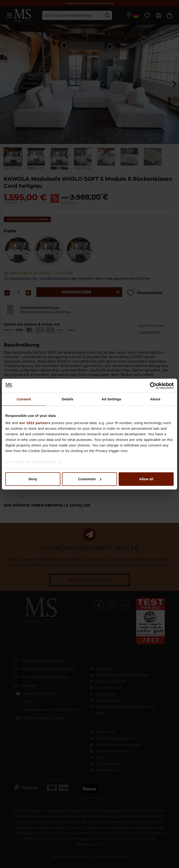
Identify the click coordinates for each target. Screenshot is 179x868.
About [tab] (155, 399)
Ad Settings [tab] (111, 399)
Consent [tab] (24, 399)
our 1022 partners (35, 423)
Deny (33, 479)
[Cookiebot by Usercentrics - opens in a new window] (153, 386)
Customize (90, 479)
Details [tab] (68, 399)
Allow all (146, 479)
